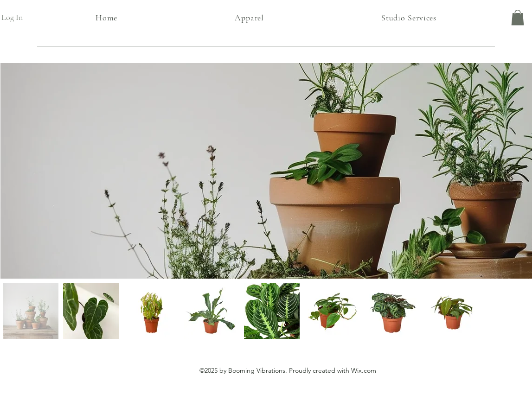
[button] (518, 17)
